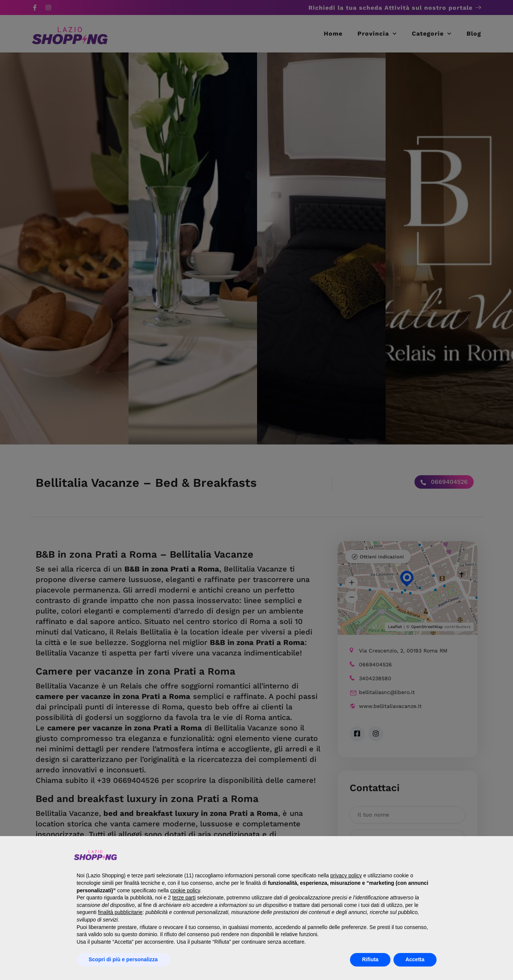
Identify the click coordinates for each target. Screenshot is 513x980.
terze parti (184, 898)
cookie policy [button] (185, 890)
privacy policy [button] (346, 875)
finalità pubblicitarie (120, 912)
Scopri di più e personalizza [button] (123, 959)
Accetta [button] (415, 959)
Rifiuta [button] (370, 959)
